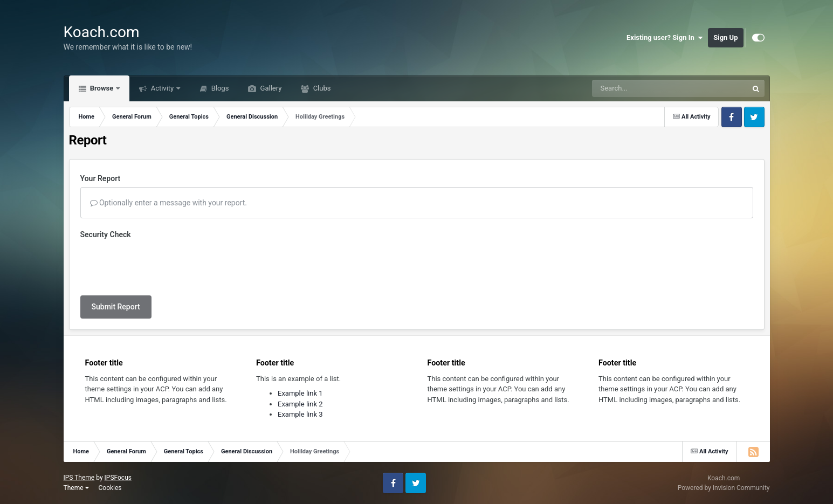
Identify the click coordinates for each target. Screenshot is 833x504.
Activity (162, 88)
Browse (102, 88)
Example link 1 (300, 393)
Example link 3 (300, 414)
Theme (76, 488)
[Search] (643, 88)
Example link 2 (300, 404)
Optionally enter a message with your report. (169, 203)
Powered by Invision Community (724, 488)
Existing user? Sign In (665, 38)
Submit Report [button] (116, 307)
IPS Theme (79, 478)
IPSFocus (118, 478)
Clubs (321, 88)
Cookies (110, 488)
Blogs (219, 88)
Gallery (270, 88)
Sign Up (725, 37)
